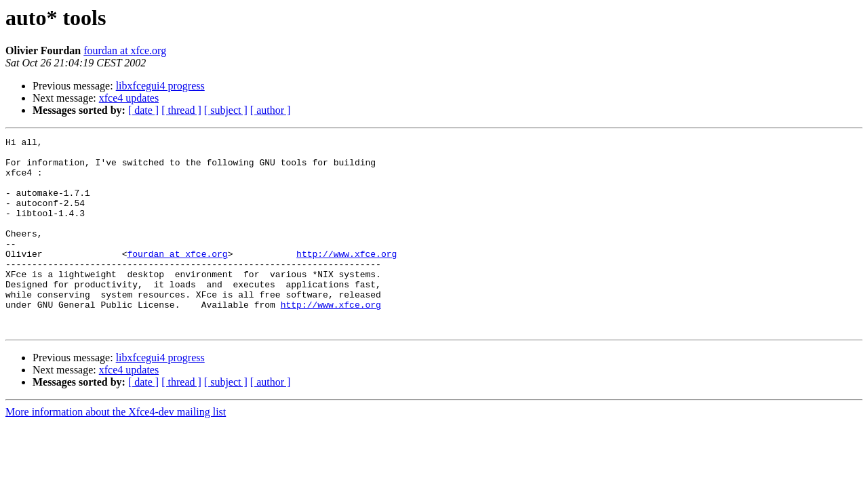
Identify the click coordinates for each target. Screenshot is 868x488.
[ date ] (143, 110)
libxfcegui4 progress (160, 86)
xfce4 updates (129, 98)
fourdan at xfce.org (125, 50)
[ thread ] (181, 110)
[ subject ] (226, 110)
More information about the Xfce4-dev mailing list (116, 450)
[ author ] (271, 110)
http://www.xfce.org (347, 278)
